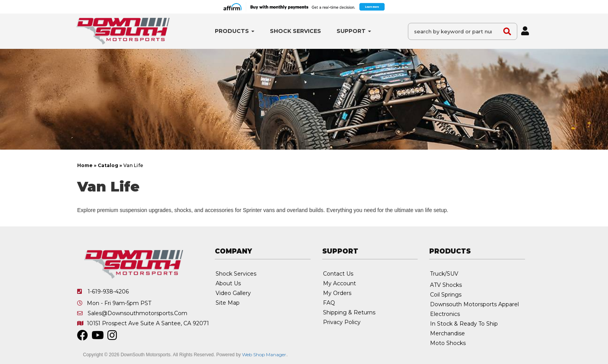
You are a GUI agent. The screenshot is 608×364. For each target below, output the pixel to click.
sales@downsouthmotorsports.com (137, 313)
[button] (235, 31)
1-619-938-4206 (108, 292)
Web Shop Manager (264, 355)
